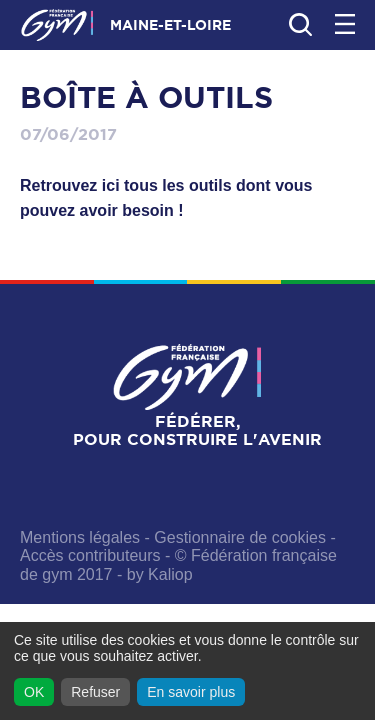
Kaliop (170, 574)
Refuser (95, 692)
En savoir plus (191, 692)
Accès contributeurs (90, 555)
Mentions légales (80, 537)
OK (34, 692)
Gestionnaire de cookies (240, 537)
